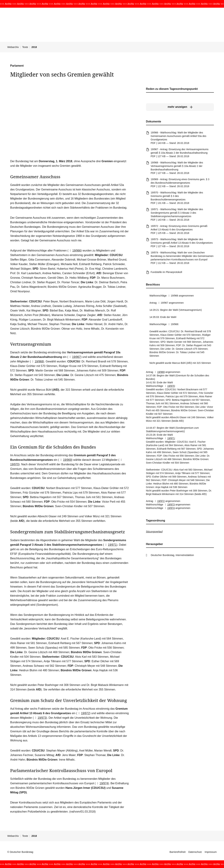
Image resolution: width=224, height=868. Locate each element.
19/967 (74, 357)
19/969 (65, 460)
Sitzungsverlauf (154, 532)
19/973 (40, 718)
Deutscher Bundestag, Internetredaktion (172, 555)
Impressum (211, 852)
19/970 (169, 386)
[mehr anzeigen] (180, 107)
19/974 (102, 783)
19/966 (75, 251)
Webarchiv (13, 47)
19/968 (37, 361)
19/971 (110, 545)
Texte (25, 47)
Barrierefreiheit (178, 852)
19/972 (83, 713)
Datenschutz (195, 852)
